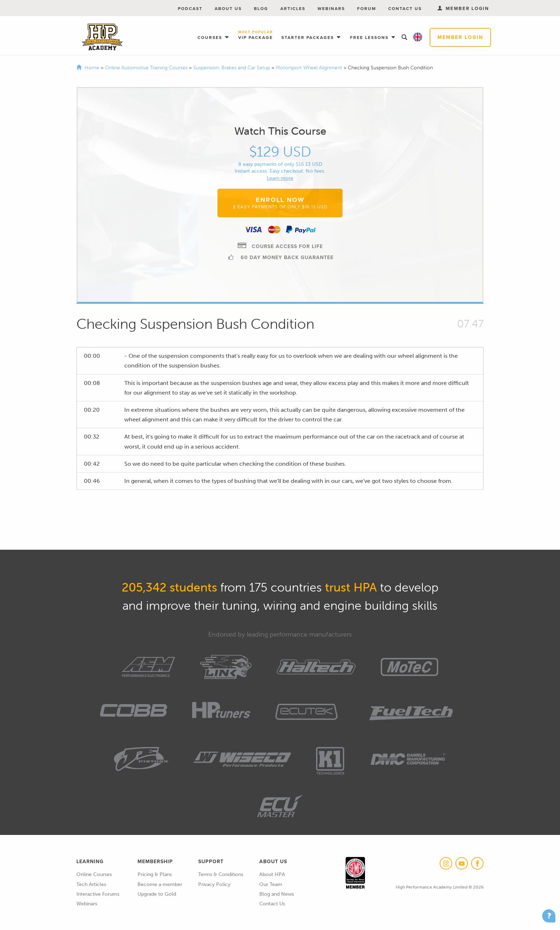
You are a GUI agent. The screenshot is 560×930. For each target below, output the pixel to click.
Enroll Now (280, 203)
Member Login (460, 37)
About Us (228, 9)
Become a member (160, 884)
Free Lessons (370, 38)
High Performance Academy (102, 37)
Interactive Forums (98, 894)
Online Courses (94, 874)
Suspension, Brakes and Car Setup (232, 68)
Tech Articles (91, 884)
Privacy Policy (214, 884)
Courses (211, 38)
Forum (367, 9)
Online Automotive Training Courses (147, 68)
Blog (261, 9)
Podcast (190, 9)
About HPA (272, 874)
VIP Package (256, 36)
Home (92, 68)
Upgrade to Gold (157, 894)
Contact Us (405, 9)
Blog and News (277, 894)
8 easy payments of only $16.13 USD (280, 164)
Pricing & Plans (155, 874)
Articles (293, 9)
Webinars (331, 9)
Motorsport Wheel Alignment (310, 68)
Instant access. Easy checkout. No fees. (280, 171)
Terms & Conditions (221, 874)
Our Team (271, 884)
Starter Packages (309, 38)
